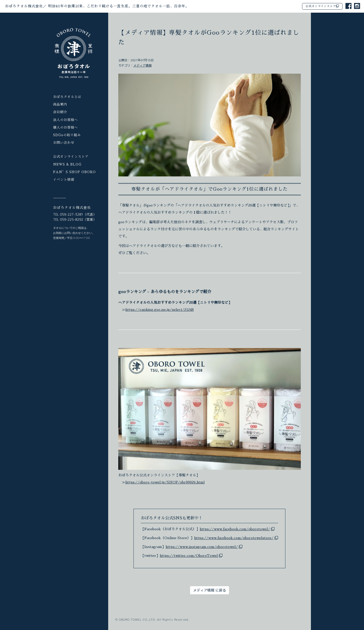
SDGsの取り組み (67, 135)
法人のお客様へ (65, 120)
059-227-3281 (72, 214)
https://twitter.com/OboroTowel (189, 556)
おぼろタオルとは (67, 97)
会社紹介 (60, 112)
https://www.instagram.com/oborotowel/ (202, 547)
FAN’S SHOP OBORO (74, 172)
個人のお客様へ (65, 127)
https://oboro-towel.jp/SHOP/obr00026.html (165, 482)
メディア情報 (143, 65)
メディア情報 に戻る (210, 590)
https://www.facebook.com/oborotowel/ (235, 529)
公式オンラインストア (322, 6)
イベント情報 (64, 180)
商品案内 (60, 104)
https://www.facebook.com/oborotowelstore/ (234, 538)
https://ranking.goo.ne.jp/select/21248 (160, 310)
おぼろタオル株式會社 (97, 6)
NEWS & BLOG (67, 164)
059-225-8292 (72, 219)
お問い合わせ (64, 143)
